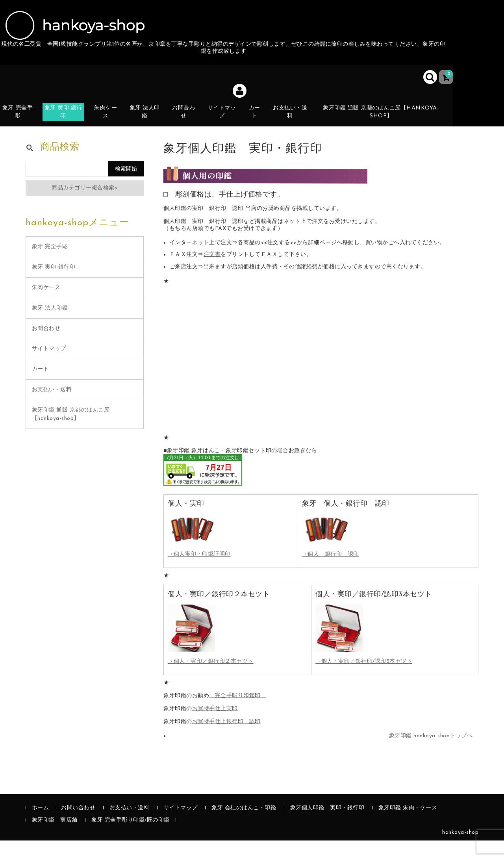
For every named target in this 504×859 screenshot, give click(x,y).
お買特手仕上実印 (215, 727)
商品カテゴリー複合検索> (85, 207)
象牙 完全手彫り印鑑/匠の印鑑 (131, 839)
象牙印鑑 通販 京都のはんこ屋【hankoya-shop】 (388, 119)
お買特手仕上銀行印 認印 (226, 740)
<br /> (203, 488)
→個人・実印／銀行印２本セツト (211, 680)
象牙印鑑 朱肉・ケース (408, 827)
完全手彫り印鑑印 (238, 714)
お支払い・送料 (299, 119)
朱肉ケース (111, 119)
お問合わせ (190, 119)
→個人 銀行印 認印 (331, 573)
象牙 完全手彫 (21, 119)
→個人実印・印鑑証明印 (199, 573)
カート (263, 124)
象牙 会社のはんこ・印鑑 (244, 827)
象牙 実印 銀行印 (68, 119)
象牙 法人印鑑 (151, 119)
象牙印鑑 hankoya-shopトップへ (431, 754)
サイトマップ (229, 119)
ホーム (41, 827)
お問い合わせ (78, 827)
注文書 (212, 274)
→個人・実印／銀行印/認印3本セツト (364, 680)
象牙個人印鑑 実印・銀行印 (327, 827)
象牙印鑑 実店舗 (55, 839)
